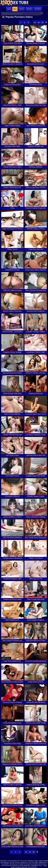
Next (46, 22)
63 (35, 22)
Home (9, 9)
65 (43, 22)
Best (15, 9)
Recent (21, 9)
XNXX (24, 3)
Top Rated (38, 9)
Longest (29, 9)
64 (39, 22)
